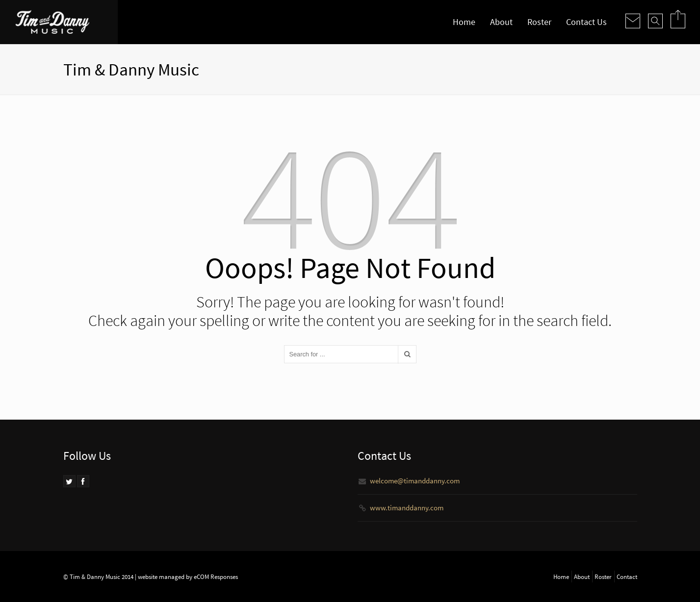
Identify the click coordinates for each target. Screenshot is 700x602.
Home (464, 22)
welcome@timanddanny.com (415, 481)
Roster (539, 22)
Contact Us (586, 22)
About (501, 22)
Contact (627, 577)
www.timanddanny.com (407, 508)
